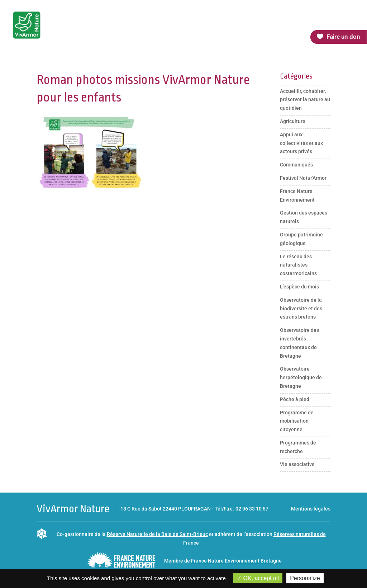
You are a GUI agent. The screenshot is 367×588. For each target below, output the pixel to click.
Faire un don (343, 37)
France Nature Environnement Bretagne (236, 561)
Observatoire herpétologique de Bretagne (301, 377)
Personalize (305, 578)
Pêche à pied (295, 399)
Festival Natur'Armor (303, 178)
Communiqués (296, 165)
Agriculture (293, 121)
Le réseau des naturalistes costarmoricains (298, 265)
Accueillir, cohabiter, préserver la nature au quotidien (305, 100)
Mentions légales (311, 509)
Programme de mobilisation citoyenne (297, 421)
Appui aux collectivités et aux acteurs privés (301, 143)
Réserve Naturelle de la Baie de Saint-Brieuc (157, 534)
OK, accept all (258, 578)
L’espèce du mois (299, 287)
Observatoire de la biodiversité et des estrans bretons (301, 309)
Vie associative (297, 464)
